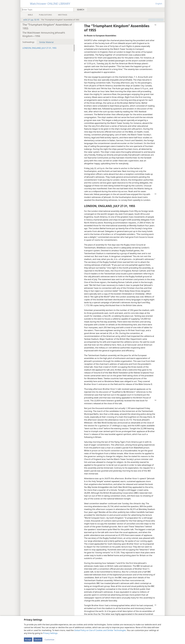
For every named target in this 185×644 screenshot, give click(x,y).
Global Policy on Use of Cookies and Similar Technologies (100, 630)
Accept (28, 640)
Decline (38, 640)
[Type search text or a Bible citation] (46, 10)
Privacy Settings (50, 633)
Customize (49, 640)
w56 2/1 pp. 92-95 (30, 20)
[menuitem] (162, 9)
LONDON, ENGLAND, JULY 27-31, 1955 (39, 48)
